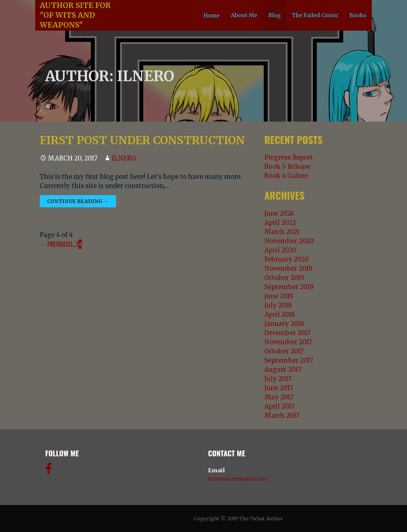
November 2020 (289, 241)
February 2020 (287, 259)
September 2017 (289, 360)
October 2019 (284, 278)
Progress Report (289, 157)
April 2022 (280, 223)
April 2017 (279, 406)
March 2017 (282, 415)
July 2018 (278, 305)
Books (358, 15)
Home (212, 15)
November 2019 (288, 268)
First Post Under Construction (142, 140)
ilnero (124, 158)
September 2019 (289, 287)
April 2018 (280, 314)
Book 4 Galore (286, 176)
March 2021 (282, 232)
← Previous (55, 244)
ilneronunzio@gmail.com (237, 478)
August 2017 (283, 370)
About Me (244, 15)
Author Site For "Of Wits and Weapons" (75, 15)
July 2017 (278, 379)
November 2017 (288, 342)
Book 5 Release (288, 166)
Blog (275, 15)
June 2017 (279, 388)
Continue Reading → (78, 201)
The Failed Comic (315, 15)
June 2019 (279, 296)
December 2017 (287, 333)
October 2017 (284, 351)
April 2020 (280, 250)
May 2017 (279, 397)
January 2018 (284, 324)
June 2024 (279, 213)
